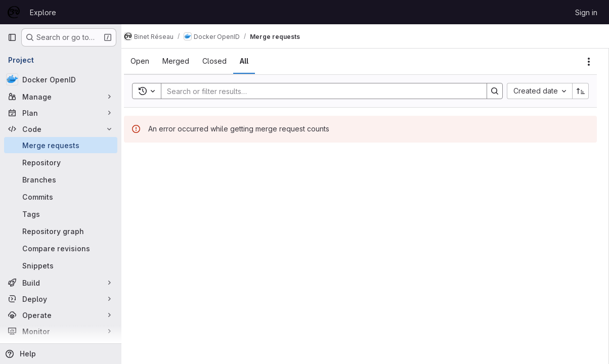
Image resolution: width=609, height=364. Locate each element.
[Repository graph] (61, 231)
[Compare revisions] (61, 248)
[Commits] (61, 197)
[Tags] (61, 214)
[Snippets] (61, 265)
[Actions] (589, 62)
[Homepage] (14, 12)
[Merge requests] (61, 145)
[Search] (324, 91)
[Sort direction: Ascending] (581, 91)
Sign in (586, 12)
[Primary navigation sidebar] (12, 37)
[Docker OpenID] (61, 79)
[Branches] (61, 179)
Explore (43, 12)
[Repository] (61, 162)
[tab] (149, 61)
